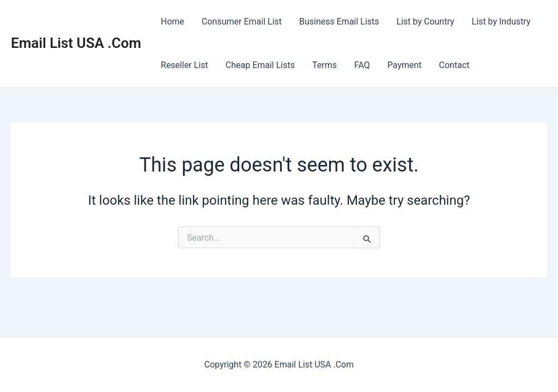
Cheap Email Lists (260, 65)
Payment (405, 65)
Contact (454, 65)
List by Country (426, 22)
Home (172, 22)
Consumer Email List (242, 22)
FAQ (362, 65)
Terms (325, 65)
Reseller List (184, 65)
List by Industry (501, 22)
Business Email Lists (339, 22)
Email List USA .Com (76, 43)
